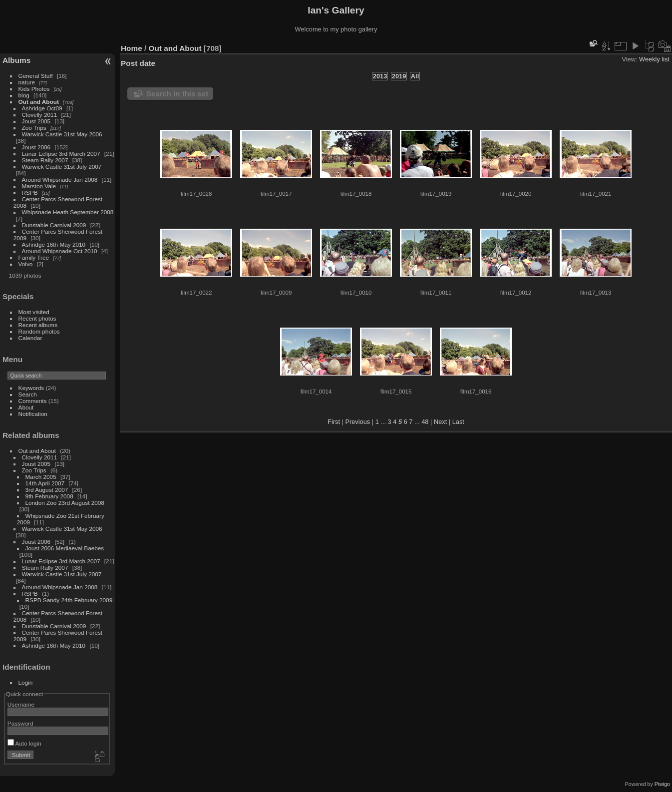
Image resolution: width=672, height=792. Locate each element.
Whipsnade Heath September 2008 (68, 212)
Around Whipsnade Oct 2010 (60, 251)
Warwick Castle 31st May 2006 (62, 134)
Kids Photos (34, 89)
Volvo (26, 264)
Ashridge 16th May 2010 (54, 244)
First (334, 422)
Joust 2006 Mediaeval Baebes (65, 548)
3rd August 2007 (47, 490)
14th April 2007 (45, 483)
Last (458, 422)
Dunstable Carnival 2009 (54, 225)
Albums (16, 60)
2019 (399, 76)
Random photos (39, 331)
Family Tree (34, 257)
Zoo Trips (34, 128)
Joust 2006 (36, 147)
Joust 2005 (36, 121)
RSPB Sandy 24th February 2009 (69, 600)
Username (21, 704)
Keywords (31, 388)
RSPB (30, 193)
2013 (380, 76)
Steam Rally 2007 (45, 160)
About (26, 407)
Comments (33, 401)
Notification (33, 414)
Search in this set (177, 94)
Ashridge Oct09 (42, 108)
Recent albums (38, 325)
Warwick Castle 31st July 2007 (62, 167)
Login (26, 682)
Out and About (39, 102)
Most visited (34, 312)
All (415, 76)
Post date (138, 63)
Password (20, 723)
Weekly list (654, 59)
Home (132, 48)
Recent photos (37, 318)
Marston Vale (39, 186)
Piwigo (662, 784)
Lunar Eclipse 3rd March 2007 (61, 154)
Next (440, 422)
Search (28, 394)
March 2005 (41, 477)
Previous (357, 422)
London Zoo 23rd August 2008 (65, 503)
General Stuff (36, 76)
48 (425, 422)
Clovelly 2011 (40, 115)
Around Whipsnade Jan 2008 (60, 180)
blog (24, 95)
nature (27, 82)
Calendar (30, 338)
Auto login (24, 743)
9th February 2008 (49, 496)
